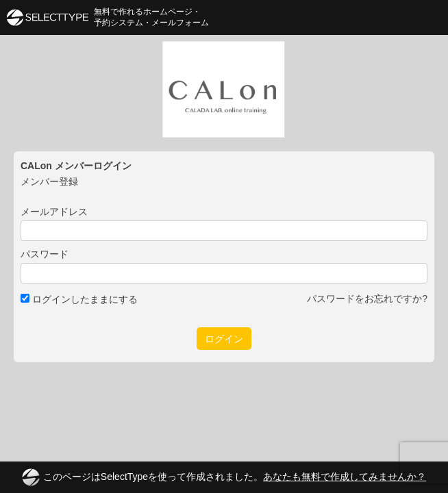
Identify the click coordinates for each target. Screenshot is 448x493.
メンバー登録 (49, 181)
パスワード (45, 254)
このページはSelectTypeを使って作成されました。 (224, 477)
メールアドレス (54, 212)
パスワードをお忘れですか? (367, 299)
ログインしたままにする (79, 299)
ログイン (224, 339)
